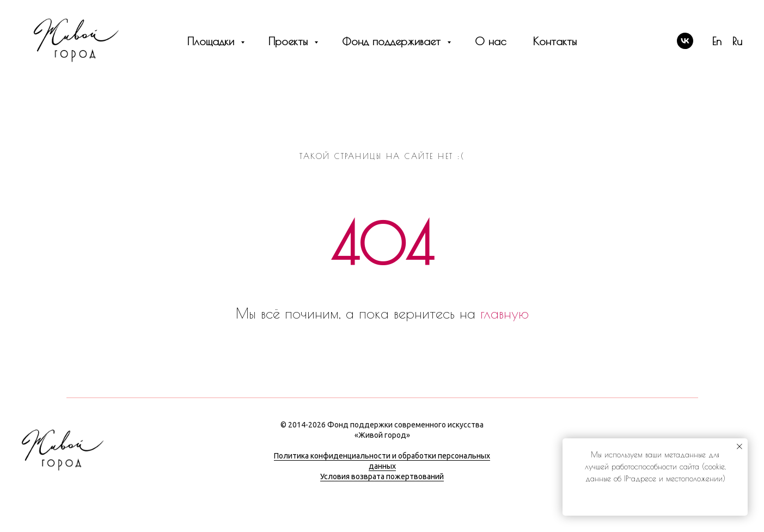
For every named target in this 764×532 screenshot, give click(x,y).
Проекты (290, 41)
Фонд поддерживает (393, 41)
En (717, 41)
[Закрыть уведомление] (739, 447)
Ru (737, 41)
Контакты (555, 41)
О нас (490, 41)
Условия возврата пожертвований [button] (382, 476)
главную (505, 313)
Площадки (213, 41)
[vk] (685, 41)
